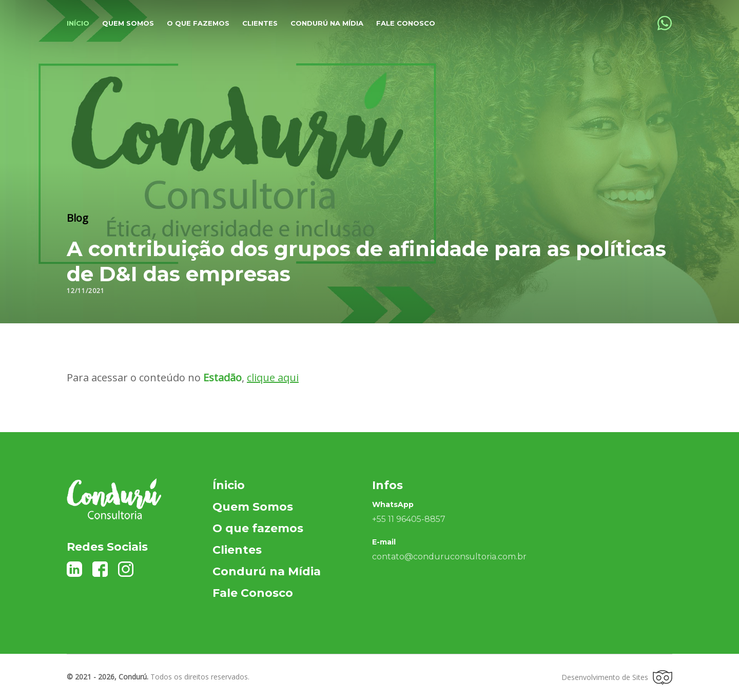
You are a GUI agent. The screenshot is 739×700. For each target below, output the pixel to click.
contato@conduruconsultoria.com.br (449, 557)
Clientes (260, 23)
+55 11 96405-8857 (409, 519)
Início (78, 23)
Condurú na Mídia (327, 23)
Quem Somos (253, 507)
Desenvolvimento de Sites (617, 677)
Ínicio (229, 485)
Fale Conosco (406, 23)
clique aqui (273, 377)
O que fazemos (198, 23)
